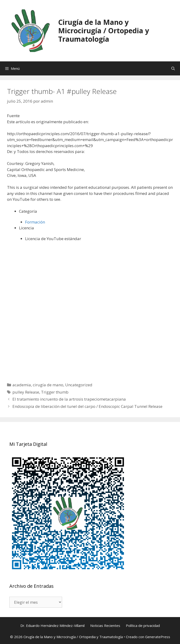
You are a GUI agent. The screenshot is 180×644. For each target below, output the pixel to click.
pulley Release (26, 392)
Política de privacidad (143, 625)
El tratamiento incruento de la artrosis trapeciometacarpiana (69, 399)
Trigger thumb (55, 392)
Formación (35, 222)
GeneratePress (158, 637)
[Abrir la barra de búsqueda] (173, 68)
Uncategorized (79, 385)
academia (22, 385)
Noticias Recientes (105, 625)
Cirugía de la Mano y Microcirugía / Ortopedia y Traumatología (104, 31)
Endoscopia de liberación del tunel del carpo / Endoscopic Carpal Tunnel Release (87, 406)
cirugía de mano (48, 385)
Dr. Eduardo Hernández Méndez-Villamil (52, 625)
